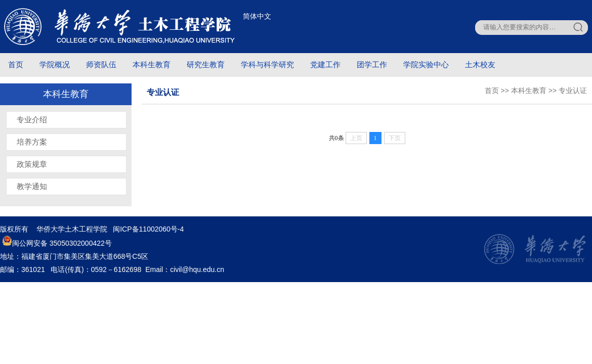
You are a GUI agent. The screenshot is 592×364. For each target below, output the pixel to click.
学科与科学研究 (267, 64)
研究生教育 (206, 64)
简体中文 (257, 16)
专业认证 (573, 90)
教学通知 (32, 186)
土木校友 (480, 64)
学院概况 (55, 64)
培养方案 (32, 142)
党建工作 (325, 64)
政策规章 (32, 164)
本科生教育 (152, 64)
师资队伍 (101, 64)
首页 (16, 64)
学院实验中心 (426, 64)
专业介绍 (32, 120)
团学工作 (372, 64)
